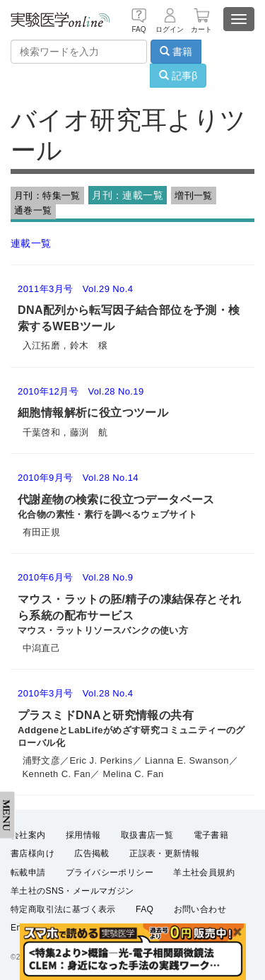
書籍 (176, 52)
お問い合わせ (200, 909)
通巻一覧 (33, 210)
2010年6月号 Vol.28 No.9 (75, 577)
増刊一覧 (194, 196)
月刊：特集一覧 (47, 196)
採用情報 (83, 835)
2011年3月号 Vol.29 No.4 (75, 289)
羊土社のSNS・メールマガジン (72, 891)
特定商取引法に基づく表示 (63, 909)
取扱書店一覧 (147, 835)
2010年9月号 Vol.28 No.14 (78, 478)
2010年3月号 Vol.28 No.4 (75, 693)
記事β (178, 76)
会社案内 (28, 835)
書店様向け (33, 853)
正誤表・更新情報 (164, 853)
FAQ (145, 909)
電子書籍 (211, 835)
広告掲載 (92, 853)
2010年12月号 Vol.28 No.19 (81, 391)
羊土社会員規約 (204, 873)
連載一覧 (31, 243)
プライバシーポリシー (110, 873)
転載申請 (28, 873)
